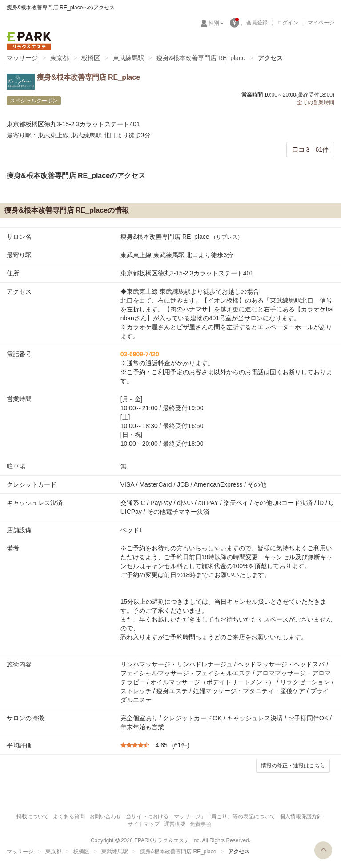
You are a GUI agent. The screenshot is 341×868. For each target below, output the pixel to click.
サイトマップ (144, 824)
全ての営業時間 (316, 102)
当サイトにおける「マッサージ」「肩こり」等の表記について (201, 816)
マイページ (321, 23)
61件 (310, 149)
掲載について (32, 816)
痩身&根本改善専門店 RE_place (201, 58)
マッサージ (22, 58)
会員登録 (257, 23)
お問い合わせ (105, 816)
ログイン (288, 23)
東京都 (60, 58)
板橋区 (91, 58)
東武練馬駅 (128, 58)
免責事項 (201, 824)
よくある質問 (69, 816)
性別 (216, 23)
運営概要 (175, 824)
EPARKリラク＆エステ (29, 41)
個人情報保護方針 (301, 816)
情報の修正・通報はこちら (293, 766)
